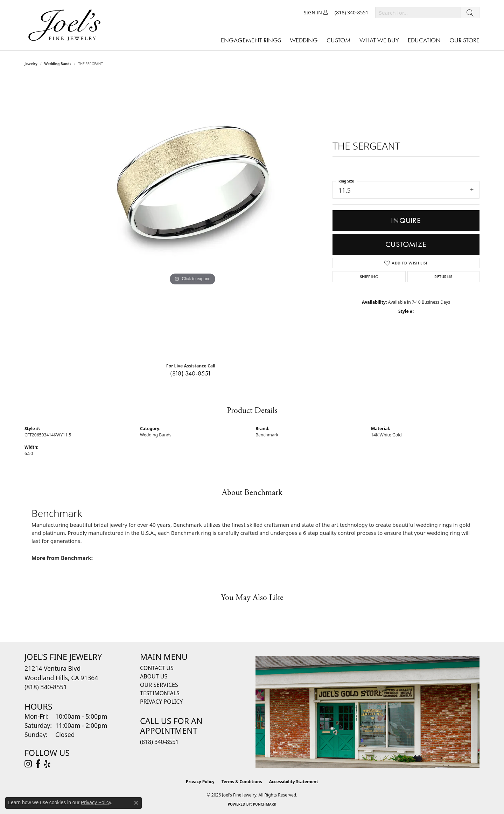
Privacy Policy (161, 702)
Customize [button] (406, 244)
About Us (154, 676)
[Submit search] (470, 13)
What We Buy (379, 40)
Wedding (304, 40)
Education (424, 40)
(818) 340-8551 (191, 373)
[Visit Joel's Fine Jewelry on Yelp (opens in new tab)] (47, 764)
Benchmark (267, 435)
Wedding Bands (58, 64)
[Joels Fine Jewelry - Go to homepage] (66, 25)
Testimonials (160, 693)
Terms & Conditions (242, 782)
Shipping (369, 277)
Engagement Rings (251, 40)
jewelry (31, 64)
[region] (192, 217)
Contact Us (157, 668)
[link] (352, 13)
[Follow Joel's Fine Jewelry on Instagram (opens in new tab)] (28, 764)
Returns (443, 277)
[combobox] (418, 13)
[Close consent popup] (136, 803)
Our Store (464, 40)
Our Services (159, 685)
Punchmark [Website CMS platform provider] (265, 804)
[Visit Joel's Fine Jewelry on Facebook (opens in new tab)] (38, 764)
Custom (339, 40)
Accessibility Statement (294, 782)
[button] (316, 13)
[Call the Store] (46, 687)
